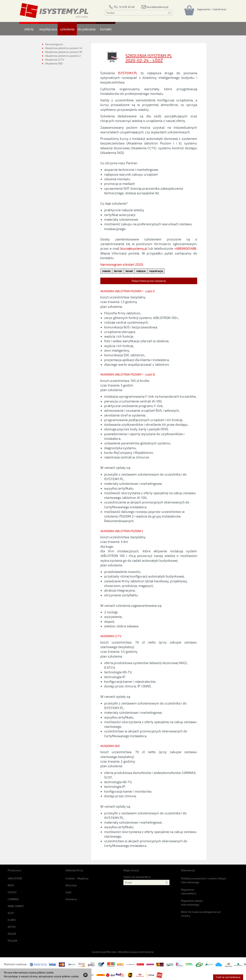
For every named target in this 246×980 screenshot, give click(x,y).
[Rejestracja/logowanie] (212, 9)
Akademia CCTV (55, 60)
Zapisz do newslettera (137, 877)
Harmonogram (54, 44)
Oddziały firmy (74, 870)
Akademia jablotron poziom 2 (63, 56)
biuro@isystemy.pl (134, 248)
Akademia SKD (54, 65)
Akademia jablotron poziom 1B (64, 52)
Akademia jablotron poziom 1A (64, 48)
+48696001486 (185, 248)
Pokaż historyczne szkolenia (149, 281)
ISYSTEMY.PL (128, 73)
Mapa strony (131, 870)
